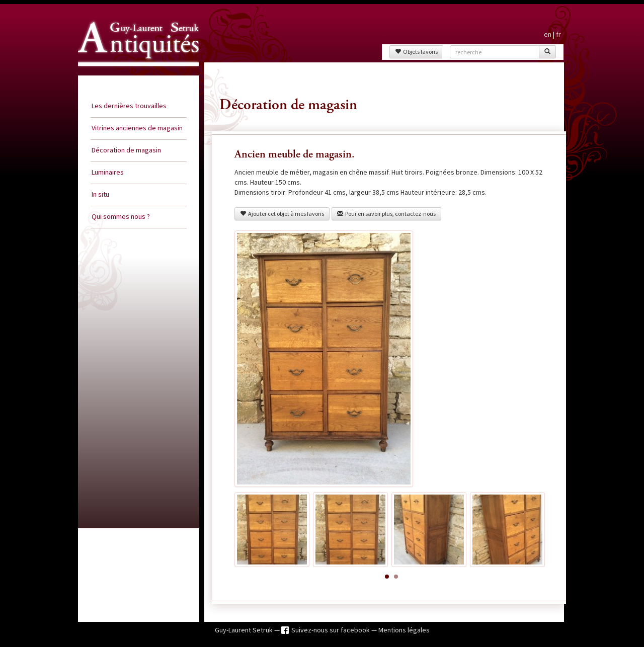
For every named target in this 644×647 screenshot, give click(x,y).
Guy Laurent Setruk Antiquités (134, 75)
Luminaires (108, 172)
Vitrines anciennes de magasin (137, 128)
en (548, 34)
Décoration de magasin (126, 150)
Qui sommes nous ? (121, 216)
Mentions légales (404, 630)
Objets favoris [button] (416, 52)
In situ (100, 194)
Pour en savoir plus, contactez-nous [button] (386, 214)
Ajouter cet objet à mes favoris (282, 214)
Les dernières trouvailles (129, 106)
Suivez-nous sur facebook (331, 630)
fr (558, 34)
